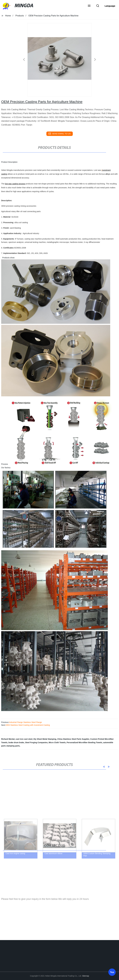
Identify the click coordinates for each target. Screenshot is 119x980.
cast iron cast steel (24, 739)
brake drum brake (16, 742)
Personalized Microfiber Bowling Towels (84, 742)
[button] (89, 6)
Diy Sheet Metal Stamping (45, 739)
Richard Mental (8, 739)
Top (112, 972)
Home (8, 16)
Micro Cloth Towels (57, 742)
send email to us (60, 134)
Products (20, 16)
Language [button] (110, 6)
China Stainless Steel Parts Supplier (73, 739)
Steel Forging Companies (36, 742)
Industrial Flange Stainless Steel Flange (25, 722)
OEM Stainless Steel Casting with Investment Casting (28, 725)
